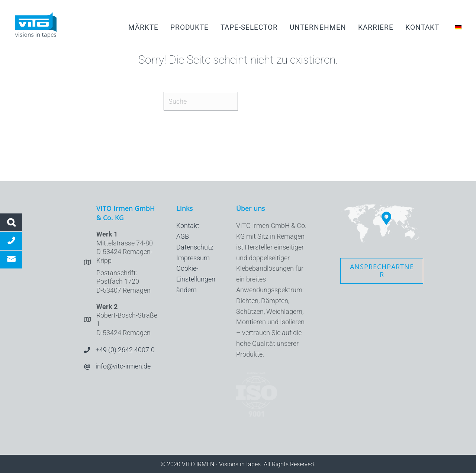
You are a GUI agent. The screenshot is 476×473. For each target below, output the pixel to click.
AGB (183, 236)
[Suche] (201, 101)
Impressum (193, 258)
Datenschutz (195, 247)
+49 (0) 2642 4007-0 (125, 350)
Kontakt (188, 226)
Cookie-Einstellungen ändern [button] (196, 279)
